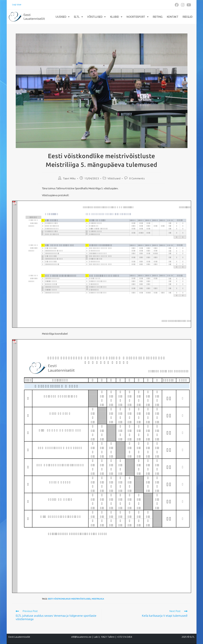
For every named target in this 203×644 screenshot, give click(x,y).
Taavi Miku (69, 179)
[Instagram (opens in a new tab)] (183, 5)
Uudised (63, 17)
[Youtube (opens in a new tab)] (188, 5)
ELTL (78, 17)
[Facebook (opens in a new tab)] (177, 5)
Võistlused (96, 17)
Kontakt (173, 17)
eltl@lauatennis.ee (81, 637)
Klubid (116, 17)
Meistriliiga (98, 599)
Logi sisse (17, 5)
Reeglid (188, 17)
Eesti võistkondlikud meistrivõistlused (69, 599)
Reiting (158, 17)
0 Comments (137, 179)
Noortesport (137, 17)
